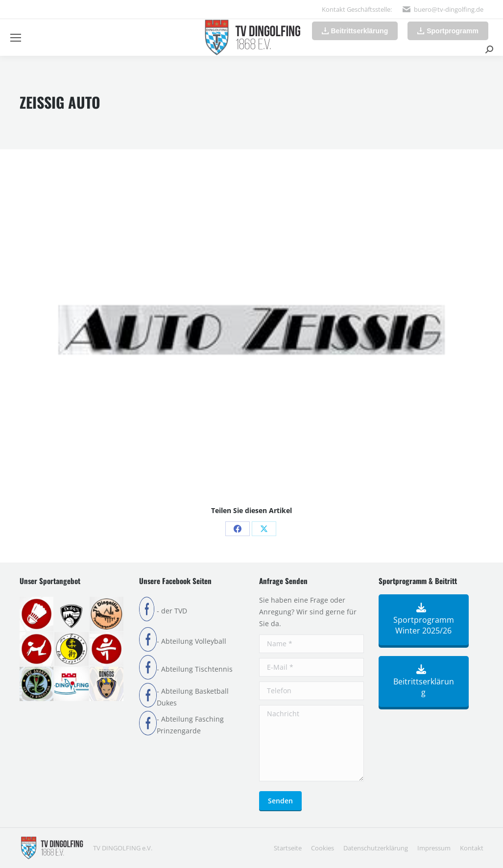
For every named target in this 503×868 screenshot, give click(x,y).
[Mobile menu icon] (16, 38)
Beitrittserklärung (424, 681)
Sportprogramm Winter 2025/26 (424, 620)
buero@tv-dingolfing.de (449, 9)
